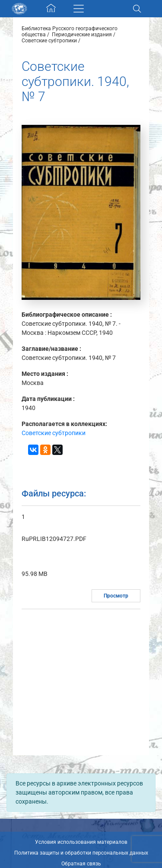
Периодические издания (82, 35)
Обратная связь (81, 864)
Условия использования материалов (81, 842)
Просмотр (116, 596)
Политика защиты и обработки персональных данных (81, 853)
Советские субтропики (49, 41)
